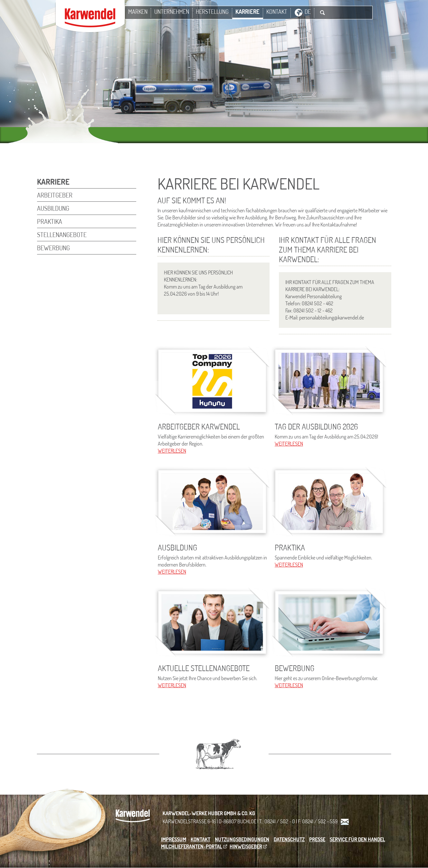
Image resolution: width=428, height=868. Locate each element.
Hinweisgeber (246, 846)
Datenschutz (289, 839)
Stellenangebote (62, 235)
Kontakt (277, 12)
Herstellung (212, 12)
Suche (322, 13)
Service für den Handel (357, 839)
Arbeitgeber (55, 195)
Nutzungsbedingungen (242, 839)
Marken (138, 12)
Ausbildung (53, 208)
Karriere (247, 12)
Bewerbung (53, 248)
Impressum (174, 839)
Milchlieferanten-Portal (192, 846)
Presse (317, 839)
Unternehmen (172, 12)
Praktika (50, 221)
